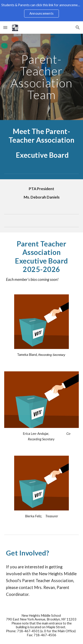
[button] (5, 27)
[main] (42, 77)
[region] (41, 11)
